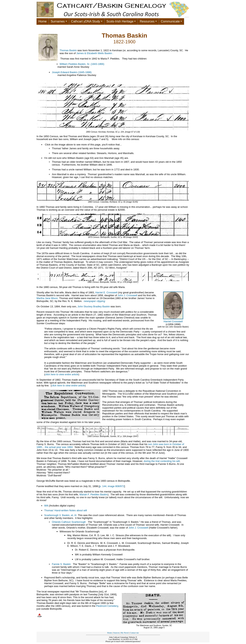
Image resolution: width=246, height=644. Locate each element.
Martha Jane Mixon (47, 298)
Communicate (170, 21)
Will (46, 506)
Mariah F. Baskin (93, 494)
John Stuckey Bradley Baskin (94, 306)
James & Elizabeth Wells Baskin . (95, 53)
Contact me (134, 633)
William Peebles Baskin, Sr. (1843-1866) (82, 64)
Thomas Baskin (68, 50)
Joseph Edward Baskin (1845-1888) (72, 72)
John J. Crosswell (127, 295)
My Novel (125, 633)
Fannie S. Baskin (61, 564)
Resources (147, 21)
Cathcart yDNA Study (86, 21)
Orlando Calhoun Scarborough (69, 522)
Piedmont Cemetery (107, 606)
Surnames (58, 21)
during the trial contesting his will (162, 461)
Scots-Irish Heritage (120, 21)
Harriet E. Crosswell (106, 292)
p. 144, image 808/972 (112, 486)
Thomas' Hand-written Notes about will (66, 510)
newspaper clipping (94, 301)
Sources (116, 633)
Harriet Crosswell (173, 321)
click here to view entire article (62, 374)
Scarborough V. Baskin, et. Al (60, 515)
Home (43, 21)
